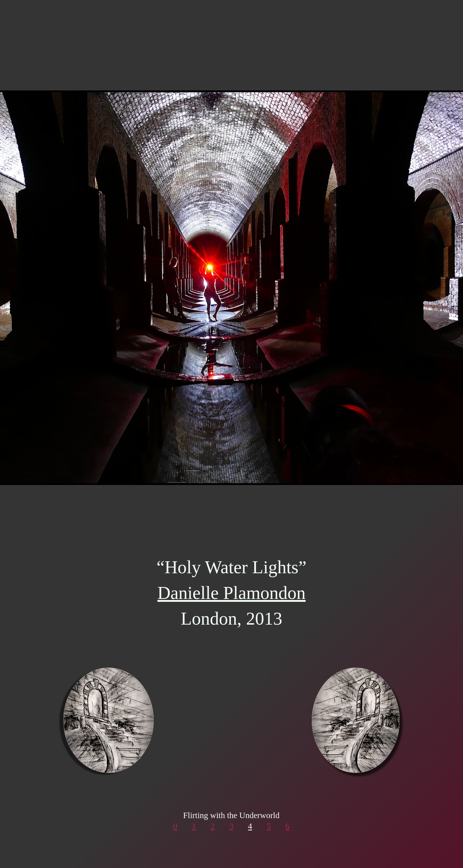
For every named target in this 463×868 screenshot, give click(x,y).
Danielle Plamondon (231, 593)
